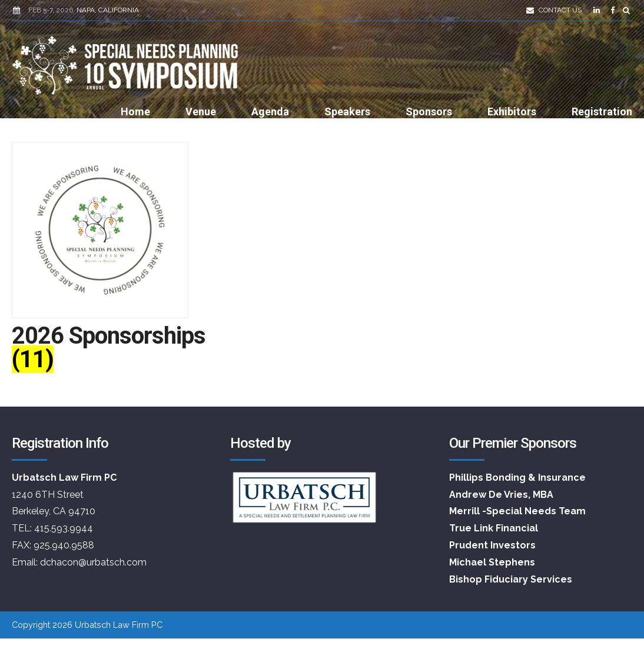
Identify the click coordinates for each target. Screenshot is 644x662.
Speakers (347, 112)
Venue (201, 112)
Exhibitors (512, 112)
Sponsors (429, 112)
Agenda (270, 112)
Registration (602, 112)
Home (135, 112)
